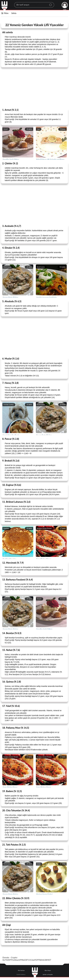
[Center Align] (51, 4)
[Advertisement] (34, 88)
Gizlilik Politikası (21, 974)
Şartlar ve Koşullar (48, 974)
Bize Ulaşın (48, 970)
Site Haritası (21, 970)
